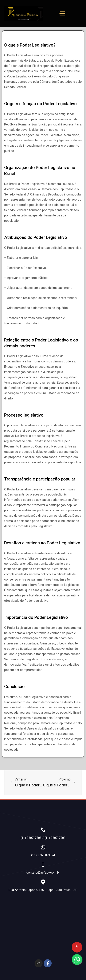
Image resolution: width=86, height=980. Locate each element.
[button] (62, 14)
